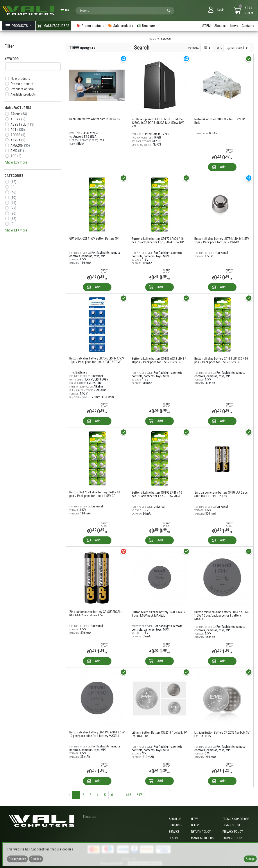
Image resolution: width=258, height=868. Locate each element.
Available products (23, 94)
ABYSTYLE (22, 124)
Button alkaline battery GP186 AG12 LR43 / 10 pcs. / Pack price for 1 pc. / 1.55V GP (159, 360)
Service (174, 832)
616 (129, 795)
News (234, 26)
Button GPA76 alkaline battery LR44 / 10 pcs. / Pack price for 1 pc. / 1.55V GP (95, 494)
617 (139, 795)
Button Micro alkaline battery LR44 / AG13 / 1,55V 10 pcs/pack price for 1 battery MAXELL (222, 615)
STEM (206, 26)
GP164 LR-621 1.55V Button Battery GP (94, 238)
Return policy (201, 832)
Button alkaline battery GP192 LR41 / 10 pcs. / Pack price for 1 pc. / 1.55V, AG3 (157, 494)
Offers (196, 825)
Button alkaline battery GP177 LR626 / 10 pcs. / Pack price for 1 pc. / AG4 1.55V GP (158, 240)
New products (20, 79)
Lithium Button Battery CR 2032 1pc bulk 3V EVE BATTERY (222, 734)
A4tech (19, 114)
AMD (17, 151)
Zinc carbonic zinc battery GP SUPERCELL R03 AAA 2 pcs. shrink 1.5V (96, 614)
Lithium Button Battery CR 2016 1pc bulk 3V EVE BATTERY (159, 734)
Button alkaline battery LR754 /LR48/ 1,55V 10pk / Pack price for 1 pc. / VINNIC (222, 240)
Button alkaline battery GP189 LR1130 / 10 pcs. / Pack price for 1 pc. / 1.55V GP (221, 360)
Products (19, 26)
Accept (250, 859)
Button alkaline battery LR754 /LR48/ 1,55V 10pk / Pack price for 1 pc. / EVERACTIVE (97, 360)
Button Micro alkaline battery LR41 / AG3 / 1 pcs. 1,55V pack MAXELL (159, 614)
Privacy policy (233, 832)
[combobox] (125, 11)
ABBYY (18, 119)
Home (152, 39)
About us (220, 26)
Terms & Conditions (236, 819)
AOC (16, 156)
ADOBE (18, 135)
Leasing (174, 838)
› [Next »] (148, 795)
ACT (18, 130)
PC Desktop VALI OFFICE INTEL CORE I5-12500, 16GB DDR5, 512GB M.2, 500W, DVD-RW (159, 123)
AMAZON (20, 145)
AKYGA (18, 140)
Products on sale (22, 89)
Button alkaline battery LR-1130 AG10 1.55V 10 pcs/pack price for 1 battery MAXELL (97, 734)
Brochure (146, 26)
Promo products (22, 84)
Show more (16, 162)
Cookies (36, 859)
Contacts (248, 26)
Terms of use (232, 825)
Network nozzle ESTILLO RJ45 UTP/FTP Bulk (220, 121)
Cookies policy (233, 838)
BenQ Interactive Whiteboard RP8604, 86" (95, 119)
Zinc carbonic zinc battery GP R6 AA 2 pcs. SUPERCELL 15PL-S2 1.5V (221, 494)
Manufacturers (202, 838)
